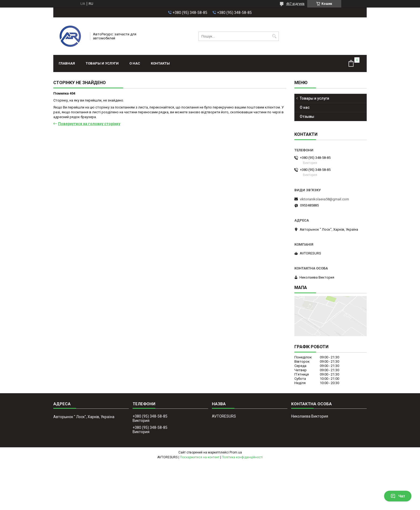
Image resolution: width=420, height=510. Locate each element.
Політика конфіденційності (242, 457)
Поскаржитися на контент (200, 457)
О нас (135, 63)
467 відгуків (295, 4)
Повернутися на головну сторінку (89, 124)
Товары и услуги (102, 63)
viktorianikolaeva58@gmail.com (324, 199)
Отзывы (307, 117)
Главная (67, 63)
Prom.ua (236, 452)
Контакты (160, 63)
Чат (398, 496)
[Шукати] (274, 36)
